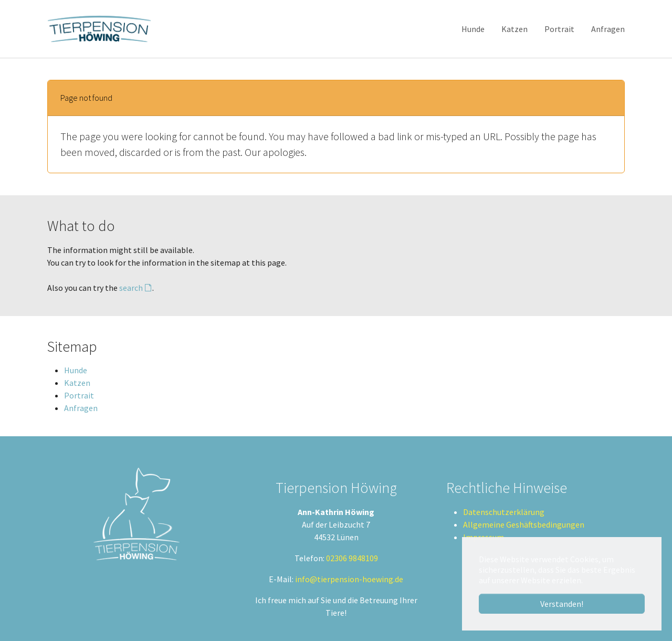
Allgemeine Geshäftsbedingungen (524, 524)
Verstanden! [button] (562, 604)
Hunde (76, 370)
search (131, 288)
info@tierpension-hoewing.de (349, 579)
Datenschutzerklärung (504, 512)
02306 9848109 (352, 558)
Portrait (79, 395)
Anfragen (81, 408)
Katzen (77, 383)
